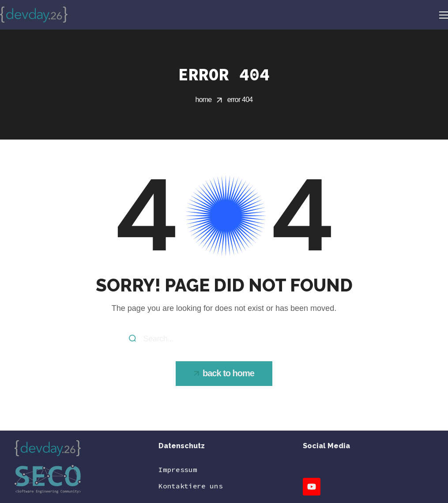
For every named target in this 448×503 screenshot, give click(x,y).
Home (204, 100)
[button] (224, 374)
